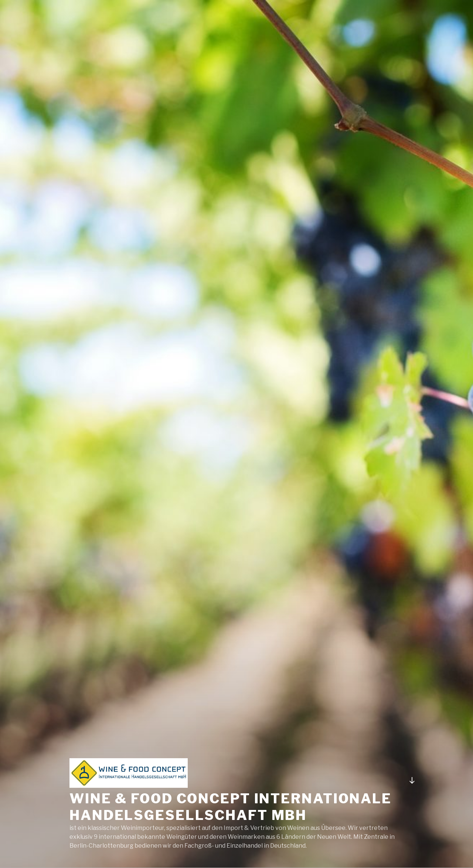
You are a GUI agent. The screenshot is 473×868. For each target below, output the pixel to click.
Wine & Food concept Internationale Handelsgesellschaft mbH (231, 807)
